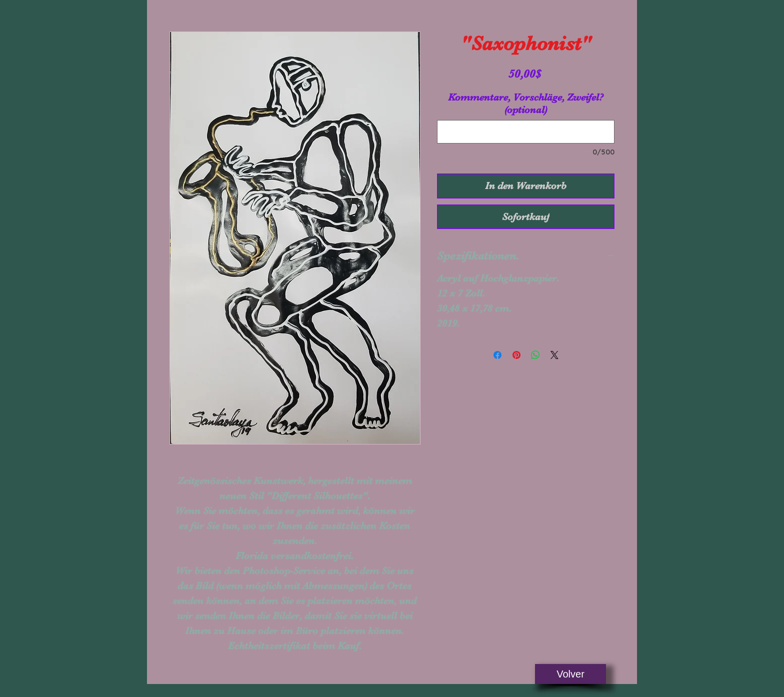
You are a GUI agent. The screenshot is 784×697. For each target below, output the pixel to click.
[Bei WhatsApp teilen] (535, 355)
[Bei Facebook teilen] (497, 355)
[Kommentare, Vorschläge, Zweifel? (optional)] (526, 132)
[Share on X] (554, 355)
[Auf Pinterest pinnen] (516, 355)
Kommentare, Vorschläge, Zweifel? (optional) (526, 103)
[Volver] (570, 674)
